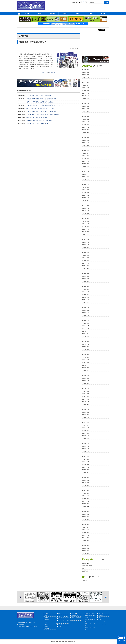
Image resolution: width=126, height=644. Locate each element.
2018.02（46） (86, 323)
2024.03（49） (86, 132)
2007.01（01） (86, 525)
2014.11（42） (86, 425)
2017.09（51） (86, 336)
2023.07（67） (86, 153)
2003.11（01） (86, 548)
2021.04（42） (86, 224)
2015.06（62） (86, 407)
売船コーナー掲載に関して (90, 620)
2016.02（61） (86, 386)
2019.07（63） (86, 279)
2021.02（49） (86, 229)
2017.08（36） (86, 339)
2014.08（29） (86, 433)
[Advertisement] (96, 44)
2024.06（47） (86, 124)
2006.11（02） (86, 527)
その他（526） (86, 563)
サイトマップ (102, 622)
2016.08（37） (86, 370)
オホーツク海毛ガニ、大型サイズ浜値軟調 (39, 96)
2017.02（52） (86, 355)
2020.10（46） (86, 240)
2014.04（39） (86, 444)
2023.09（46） (86, 148)
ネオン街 (60, 625)
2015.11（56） (86, 394)
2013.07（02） (86, 467)
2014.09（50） (86, 430)
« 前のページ (44, 73)
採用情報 (101, 616)
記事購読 (84, 581)
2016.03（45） (86, 383)
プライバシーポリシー (104, 624)
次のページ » (53, 73)
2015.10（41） (86, 396)
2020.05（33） (86, 253)
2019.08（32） (86, 276)
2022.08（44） (86, 182)
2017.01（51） (86, 357)
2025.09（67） (86, 85)
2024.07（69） (86, 122)
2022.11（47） (86, 174)
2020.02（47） (86, 260)
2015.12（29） (86, 391)
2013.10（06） (86, 459)
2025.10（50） (86, 83)
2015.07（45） (86, 404)
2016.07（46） (86, 373)
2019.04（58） (86, 287)
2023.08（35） (86, 151)
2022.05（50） (86, 190)
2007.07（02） (86, 519)
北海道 (47, 618)
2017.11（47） (86, 331)
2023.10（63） (86, 145)
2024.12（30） (86, 109)
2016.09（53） (86, 368)
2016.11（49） (86, 362)
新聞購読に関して (76, 616)
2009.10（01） (86, 496)
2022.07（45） (86, 185)
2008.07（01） (86, 512)
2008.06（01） (86, 514)
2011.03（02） (86, 485)
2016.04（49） (86, 381)
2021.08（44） (86, 213)
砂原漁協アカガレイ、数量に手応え (37, 117)
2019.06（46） (86, 281)
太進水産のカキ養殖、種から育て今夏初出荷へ (40, 121)
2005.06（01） (86, 543)
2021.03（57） (86, 226)
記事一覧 (60, 613)
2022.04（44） (86, 192)
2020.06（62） (86, 250)
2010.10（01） (86, 491)
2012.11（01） (86, 475)
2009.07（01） (86, 504)
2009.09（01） (86, 498)
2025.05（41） (86, 96)
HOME (47, 613)
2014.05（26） (86, 441)
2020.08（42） (86, 245)
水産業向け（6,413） (88, 566)
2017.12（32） (86, 328)
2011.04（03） (86, 483)
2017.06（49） (86, 344)
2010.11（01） (86, 488)
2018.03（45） (86, 321)
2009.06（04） (86, 506)
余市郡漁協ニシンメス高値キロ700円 (37, 124)
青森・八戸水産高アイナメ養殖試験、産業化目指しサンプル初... (45, 105)
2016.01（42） (86, 389)
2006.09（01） (86, 530)
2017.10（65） (86, 334)
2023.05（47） (86, 158)
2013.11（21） (86, 457)
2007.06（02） (86, 522)
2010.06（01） (86, 493)
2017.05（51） (86, 347)
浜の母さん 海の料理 (63, 616)
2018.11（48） (86, 300)
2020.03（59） (86, 258)
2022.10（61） (86, 177)
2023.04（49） (86, 161)
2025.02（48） (86, 104)
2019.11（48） (86, 268)
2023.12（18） (86, 140)
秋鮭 (46, 622)
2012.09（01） (86, 478)
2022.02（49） (86, 198)
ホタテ (47, 624)
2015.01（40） (86, 420)
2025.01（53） (86, 106)
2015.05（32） (86, 410)
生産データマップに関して (90, 624)
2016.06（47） (86, 376)
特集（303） (85, 568)
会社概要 (101, 613)
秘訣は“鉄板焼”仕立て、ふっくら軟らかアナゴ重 (41, 108)
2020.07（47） (86, 247)
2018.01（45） (86, 326)
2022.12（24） (86, 172)
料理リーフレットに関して (90, 628)
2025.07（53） (86, 90)
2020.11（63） (86, 237)
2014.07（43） (86, 436)
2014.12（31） (86, 423)
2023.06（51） (86, 156)
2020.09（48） (86, 242)
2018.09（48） (86, 305)
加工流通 (47, 628)
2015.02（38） (86, 417)
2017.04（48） (86, 349)
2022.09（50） (86, 179)
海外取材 (60, 619)
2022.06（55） (86, 187)
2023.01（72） (86, 169)
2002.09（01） (86, 551)
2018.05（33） (86, 315)
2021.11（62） (86, 206)
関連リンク (101, 618)
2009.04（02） (86, 509)
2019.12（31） (86, 266)
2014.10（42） (86, 428)
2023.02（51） (86, 166)
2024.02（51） (86, 135)
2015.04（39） (86, 412)
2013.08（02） (86, 464)
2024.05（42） (86, 127)
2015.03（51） (86, 415)
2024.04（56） (86, 130)
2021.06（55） (86, 219)
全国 (46, 616)
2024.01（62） (86, 138)
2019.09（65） (86, 274)
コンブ (47, 626)
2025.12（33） (86, 77)
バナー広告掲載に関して (77, 619)
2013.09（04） (86, 462)
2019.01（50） (86, 294)
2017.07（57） (86, 342)
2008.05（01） (86, 517)
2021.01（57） (86, 232)
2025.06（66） (86, 93)
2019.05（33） (86, 284)
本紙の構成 (74, 613)
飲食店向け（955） (87, 571)
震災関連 (60, 627)
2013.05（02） (86, 472)
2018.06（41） (86, 313)
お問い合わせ (102, 620)
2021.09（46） (86, 211)
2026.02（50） (86, 72)
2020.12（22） (86, 234)
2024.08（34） (86, 119)
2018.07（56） (86, 310)
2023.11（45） (86, 143)
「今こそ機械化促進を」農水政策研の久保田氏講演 (41, 111)
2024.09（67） (86, 117)
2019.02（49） (86, 292)
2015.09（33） (86, 399)
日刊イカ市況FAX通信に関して (90, 616)
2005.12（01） (86, 538)
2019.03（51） (86, 289)
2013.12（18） (86, 454)
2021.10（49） (86, 208)
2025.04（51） (86, 98)
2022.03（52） (86, 195)
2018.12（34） (86, 297)
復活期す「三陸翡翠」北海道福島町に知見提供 (40, 102)
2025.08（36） (86, 88)
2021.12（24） (86, 203)
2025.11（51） (86, 80)
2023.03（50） (86, 164)
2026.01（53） (86, 75)
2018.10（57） (86, 302)
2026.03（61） (86, 70)
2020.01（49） (86, 263)
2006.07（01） (86, 532)
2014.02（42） (86, 449)
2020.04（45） (86, 255)
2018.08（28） (86, 308)
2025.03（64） (86, 101)
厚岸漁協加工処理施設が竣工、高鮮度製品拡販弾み (41, 99)
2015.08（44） (86, 402)
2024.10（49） (86, 114)
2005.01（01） (86, 546)
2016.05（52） (86, 378)
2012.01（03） (86, 480)
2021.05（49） (86, 221)
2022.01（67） (86, 200)
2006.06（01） (86, 535)
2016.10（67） (86, 365)
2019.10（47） (86, 271)
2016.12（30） (86, 360)
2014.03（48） (86, 446)
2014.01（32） (86, 451)
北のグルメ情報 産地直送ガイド (64, 622)
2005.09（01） (86, 540)
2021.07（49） (86, 216)
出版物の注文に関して (90, 613)
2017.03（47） (86, 352)
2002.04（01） (86, 553)
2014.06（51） (86, 438)
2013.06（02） (86, 470)
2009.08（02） (86, 501)
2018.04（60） (86, 318)
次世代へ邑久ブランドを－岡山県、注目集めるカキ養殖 (43, 114)
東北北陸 (47, 620)
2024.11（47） (86, 111)
